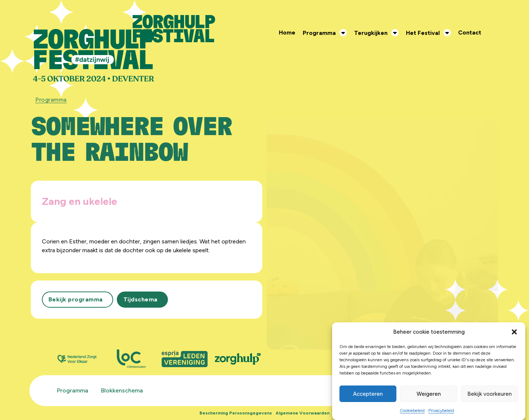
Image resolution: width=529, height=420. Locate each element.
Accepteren (368, 394)
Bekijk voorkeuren (490, 394)
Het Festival (423, 33)
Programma (319, 33)
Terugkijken (371, 33)
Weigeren (429, 394)
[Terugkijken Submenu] (397, 33)
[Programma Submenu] (345, 33)
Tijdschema (141, 299)
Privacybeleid (441, 410)
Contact (470, 32)
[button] (514, 332)
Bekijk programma (76, 299)
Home (287, 32)
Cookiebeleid (412, 410)
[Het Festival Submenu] (449, 33)
